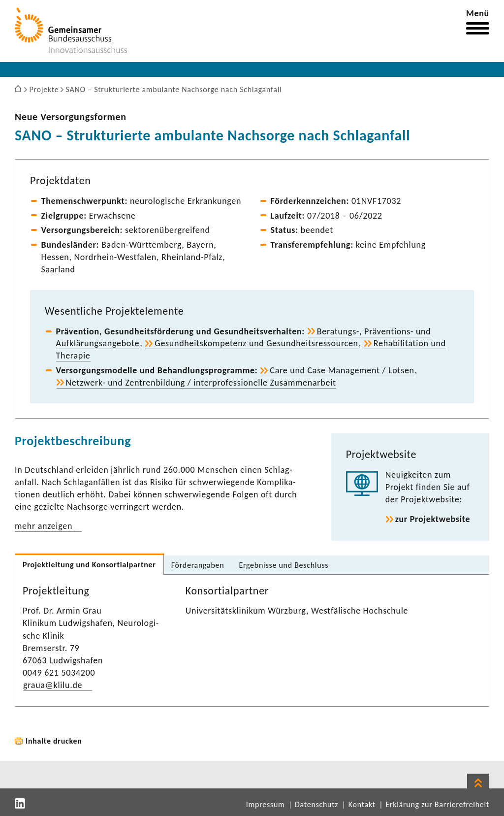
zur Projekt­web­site (433, 519)
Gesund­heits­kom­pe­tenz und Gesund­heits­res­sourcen (256, 343)
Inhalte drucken (54, 741)
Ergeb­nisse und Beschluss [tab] (283, 565)
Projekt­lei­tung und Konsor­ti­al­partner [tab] (89, 565)
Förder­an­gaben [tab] (198, 565)
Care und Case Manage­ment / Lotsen (342, 370)
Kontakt (362, 804)
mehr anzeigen (44, 526)
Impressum (266, 804)
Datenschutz (316, 804)
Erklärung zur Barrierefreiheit (437, 804)
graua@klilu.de (53, 685)
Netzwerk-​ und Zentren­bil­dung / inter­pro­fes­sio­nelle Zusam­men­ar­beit (201, 383)
